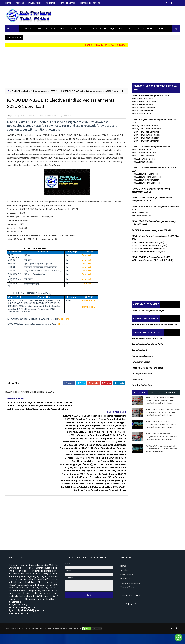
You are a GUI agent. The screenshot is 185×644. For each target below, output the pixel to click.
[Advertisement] (64, 68)
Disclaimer (51, 3)
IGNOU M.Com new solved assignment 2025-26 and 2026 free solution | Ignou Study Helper (161, 436)
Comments (171, 392)
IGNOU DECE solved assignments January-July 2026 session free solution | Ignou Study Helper (161, 400)
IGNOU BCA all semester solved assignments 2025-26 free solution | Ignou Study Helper (162, 448)
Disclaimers (126, 589)
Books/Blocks (114, 28)
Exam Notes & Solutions (84, 28)
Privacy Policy (35, 3)
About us (20, 3)
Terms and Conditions (90, 3)
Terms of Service (68, 3)
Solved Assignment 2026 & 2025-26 (42, 28)
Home (9, 3)
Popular (140, 392)
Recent (155, 392)
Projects (134, 28)
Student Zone (152, 28)
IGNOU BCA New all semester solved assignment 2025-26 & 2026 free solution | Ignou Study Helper (162, 412)
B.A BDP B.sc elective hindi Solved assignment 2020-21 (35, 91)
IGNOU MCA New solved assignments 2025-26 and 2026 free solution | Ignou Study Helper (162, 424)
